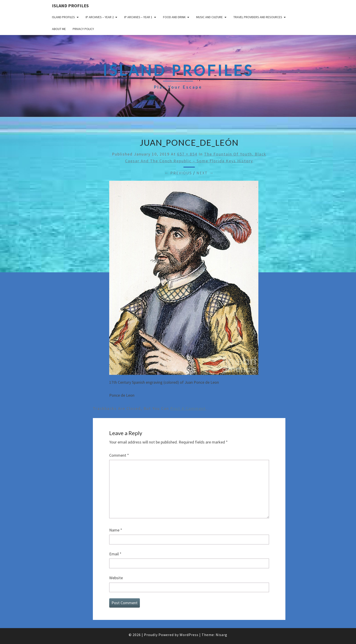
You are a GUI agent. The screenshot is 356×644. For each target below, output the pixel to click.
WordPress (189, 635)
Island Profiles (70, 6)
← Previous (178, 173)
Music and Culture (209, 17)
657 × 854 (187, 154)
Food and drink (174, 17)
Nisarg (221, 635)
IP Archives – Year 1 (138, 17)
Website (116, 578)
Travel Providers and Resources (258, 17)
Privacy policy (83, 29)
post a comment (188, 408)
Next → (205, 173)
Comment (119, 455)
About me (59, 29)
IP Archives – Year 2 (100, 17)
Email (115, 554)
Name (116, 530)
